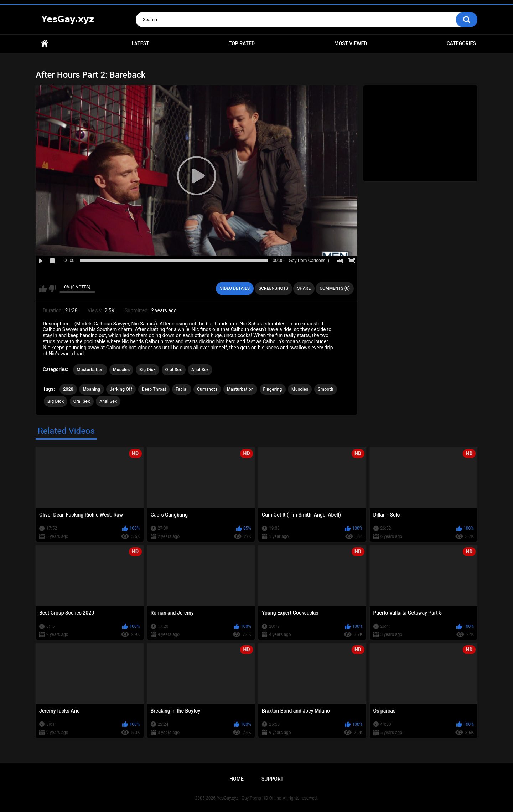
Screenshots (273, 288)
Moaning (91, 389)
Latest (140, 43)
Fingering (273, 389)
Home (45, 44)
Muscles (121, 370)
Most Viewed (351, 43)
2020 (68, 389)
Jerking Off (121, 389)
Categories (461, 43)
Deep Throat (154, 389)
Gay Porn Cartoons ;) (309, 261)
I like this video (43, 289)
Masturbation (90, 370)
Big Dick (147, 370)
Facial (182, 389)
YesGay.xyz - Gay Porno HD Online (249, 798)
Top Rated (242, 43)
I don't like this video (52, 289)
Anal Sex (200, 370)
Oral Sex (174, 370)
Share (304, 288)
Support (273, 779)
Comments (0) (335, 288)
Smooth (326, 389)
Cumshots (207, 389)
